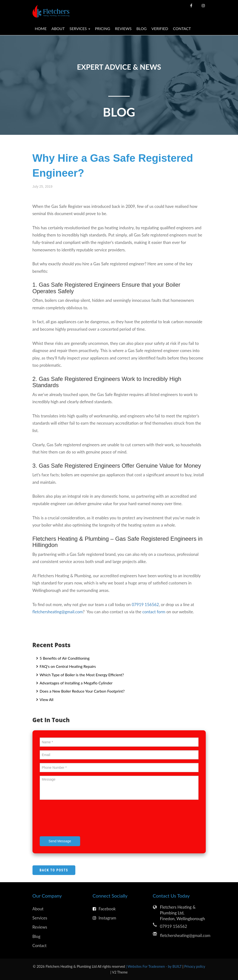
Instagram (104, 918)
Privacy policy (195, 966)
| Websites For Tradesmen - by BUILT (154, 966)
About (58, 28)
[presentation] (76, 819)
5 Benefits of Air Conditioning (64, 658)
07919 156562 (145, 605)
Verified (160, 28)
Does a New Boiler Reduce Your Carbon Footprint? (82, 691)
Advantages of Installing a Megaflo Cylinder (76, 683)
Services (40, 918)
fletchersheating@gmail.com (58, 612)
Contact (182, 28)
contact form (154, 612)
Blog (142, 28)
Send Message (60, 841)
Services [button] (80, 28)
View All (46, 699)
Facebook (104, 909)
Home (41, 28)
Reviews (123, 28)
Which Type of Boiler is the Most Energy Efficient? (81, 675)
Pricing (103, 28)
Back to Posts (54, 870)
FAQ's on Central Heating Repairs (67, 666)
